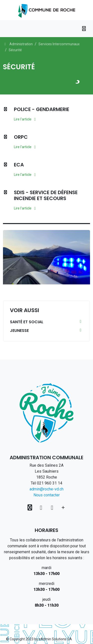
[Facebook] (42, 508)
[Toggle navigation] (84, 29)
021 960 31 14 (50, 483)
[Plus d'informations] (63, 508)
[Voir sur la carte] (31, 508)
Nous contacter (47, 495)
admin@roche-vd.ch (46, 489)
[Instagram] (53, 508)
